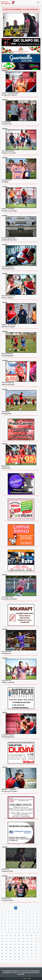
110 (36, 935)
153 (27, 951)
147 (2, 951)
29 (16, 914)
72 (12, 926)
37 (5, 917)
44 (30, 917)
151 (19, 951)
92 (5, 932)
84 (16, 929)
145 (31, 948)
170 (23, 957)
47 (2, 920)
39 (12, 917)
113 (10, 938)
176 (10, 960)
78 (33, 926)
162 (27, 954)
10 (27, 908)
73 (16, 926)
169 (19, 957)
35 (37, 914)
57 (37, 920)
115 (19, 938)
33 (30, 914)
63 (19, 923)
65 (26, 923)
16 (9, 911)
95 (16, 932)
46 (37, 917)
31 (23, 914)
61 (12, 923)
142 (19, 948)
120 (2, 941)
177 (15, 960)
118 (31, 938)
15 (5, 911)
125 (23, 941)
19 (19, 911)
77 (30, 926)
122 (10, 941)
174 (2, 960)
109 (31, 935)
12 (34, 908)
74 (19, 926)
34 (33, 914)
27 (9, 914)
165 (2, 957)
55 (30, 920)
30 (19, 914)
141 (15, 948)
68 (37, 923)
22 (30, 911)
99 (30, 932)
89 (33, 929)
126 (27, 941)
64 (23, 923)
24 (37, 911)
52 (19, 920)
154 (31, 951)
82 (9, 929)
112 (6, 938)
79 (37, 926)
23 (33, 911)
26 (5, 914)
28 (12, 914)
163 (31, 954)
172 (31, 957)
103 (6, 935)
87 (26, 929)
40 (16, 917)
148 (6, 951)
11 (31, 908)
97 (23, 932)
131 (10, 944)
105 (15, 935)
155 (36, 951)
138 (2, 948)
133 (19, 944)
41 (19, 917)
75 (23, 926)
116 (23, 938)
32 (26, 914)
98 (26, 932)
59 (5, 923)
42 (23, 917)
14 (2, 911)
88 (30, 929)
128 (36, 941)
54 (26, 920)
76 (26, 926)
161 (23, 954)
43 (26, 917)
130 (6, 944)
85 (19, 929)
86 (23, 929)
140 (10, 948)
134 (23, 944)
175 (6, 960)
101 (38, 932)
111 (2, 938)
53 (23, 920)
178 (19, 960)
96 (19, 932)
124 (19, 941)
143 (23, 948)
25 (2, 914)
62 (16, 923)
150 (15, 951)
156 (2, 954)
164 (36, 954)
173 (36, 957)
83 (12, 929)
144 (27, 948)
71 (9, 926)
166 (6, 957)
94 (12, 932)
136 (31, 944)
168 (15, 957)
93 (9, 932)
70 (5, 926)
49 (9, 920)
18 (16, 911)
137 (36, 944)
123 (15, 941)
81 (5, 929)
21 (26, 911)
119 (36, 938)
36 (2, 917)
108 (27, 935)
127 (31, 941)
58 (2, 923)
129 (2, 944)
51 (16, 920)
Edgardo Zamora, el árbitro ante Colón (21, 30)
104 (10, 935)
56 (33, 920)
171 (27, 957)
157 (6, 954)
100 (34, 932)
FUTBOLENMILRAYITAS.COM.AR (13, 979)
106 (19, 935)
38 (9, 917)
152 (23, 951)
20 (23, 911)
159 (15, 954)
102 (2, 935)
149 (10, 951)
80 (2, 929)
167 (10, 957)
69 (2, 926)
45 (33, 917)
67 (33, 923)
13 (38, 908)
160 (19, 954)
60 (9, 923)
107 (23, 935)
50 (12, 920)
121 (6, 941)
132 (15, 944)
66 (30, 923)
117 (27, 938)
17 (12, 911)
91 (2, 932)
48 (5, 920)
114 (15, 938)
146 (36, 948)
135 (27, 944)
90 (37, 929)
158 (10, 954)
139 (6, 948)
